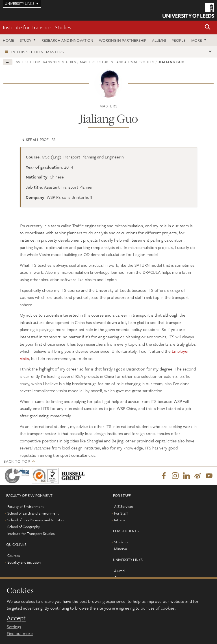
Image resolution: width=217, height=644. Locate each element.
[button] (208, 27)
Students (121, 542)
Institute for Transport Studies (37, 27)
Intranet (121, 520)
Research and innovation (67, 40)
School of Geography (24, 527)
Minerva (121, 549)
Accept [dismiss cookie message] (16, 618)
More (197, 40)
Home (8, 40)
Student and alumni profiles (127, 62)
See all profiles (38, 140)
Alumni (159, 40)
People (179, 40)
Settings (14, 627)
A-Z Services (124, 506)
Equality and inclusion (24, 562)
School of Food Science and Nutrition (36, 520)
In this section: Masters (38, 52)
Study (26, 40)
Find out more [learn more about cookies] (20, 633)
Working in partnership (123, 40)
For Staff (121, 513)
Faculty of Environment (26, 506)
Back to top (17, 461)
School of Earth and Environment (33, 513)
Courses (14, 555)
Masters (88, 62)
